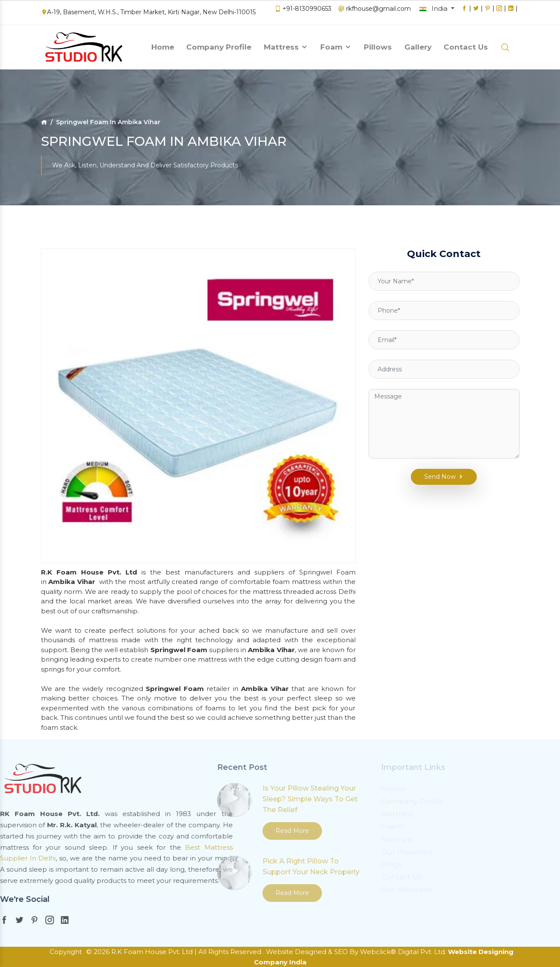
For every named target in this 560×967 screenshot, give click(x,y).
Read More (206, 831)
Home (163, 44)
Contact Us (466, 44)
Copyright (66, 952)
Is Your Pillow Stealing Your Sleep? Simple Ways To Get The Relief (224, 799)
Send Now (438, 457)
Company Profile (219, 44)
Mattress (286, 44)
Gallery (418, 44)
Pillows (378, 44)
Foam (336, 44)
